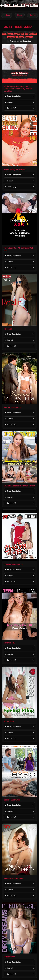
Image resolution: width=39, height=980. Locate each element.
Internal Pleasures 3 (12, 407)
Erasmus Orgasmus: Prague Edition (19, 486)
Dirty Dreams (9, 957)
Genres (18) (11, 503)
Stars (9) (10, 576)
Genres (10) (11, 425)
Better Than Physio (12, 800)
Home (20, 15)
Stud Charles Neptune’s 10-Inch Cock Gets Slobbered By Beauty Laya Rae (18, 89)
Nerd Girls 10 (9, 643)
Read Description (14, 96)
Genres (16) (11, 581)
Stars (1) (10, 340)
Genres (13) (11, 187)
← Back (7, 15)
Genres (33, 15)
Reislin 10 (8, 329)
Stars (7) (10, 181)
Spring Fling (9, 721)
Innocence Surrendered (14, 878)
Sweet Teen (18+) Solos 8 (15, 170)
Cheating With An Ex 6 (13, 564)
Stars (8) (10, 419)
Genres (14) (11, 108)
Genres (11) (11, 268)
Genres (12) (11, 346)
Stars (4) (10, 890)
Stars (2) (10, 102)
